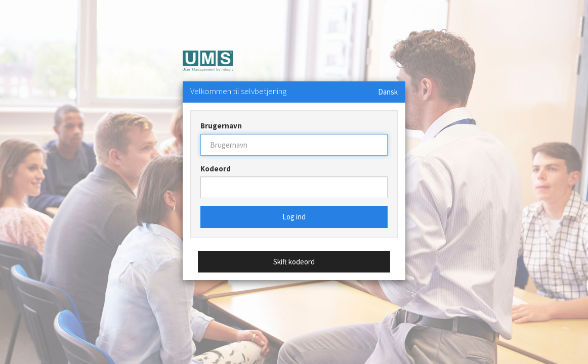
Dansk (388, 92)
